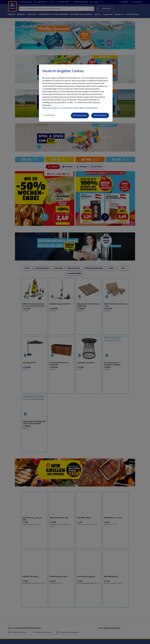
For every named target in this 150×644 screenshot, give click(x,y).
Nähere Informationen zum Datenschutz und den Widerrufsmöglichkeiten (70, 108)
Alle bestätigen (100, 115)
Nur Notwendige (80, 115)
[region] (76, 93)
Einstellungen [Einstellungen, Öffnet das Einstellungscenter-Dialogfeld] (49, 115)
